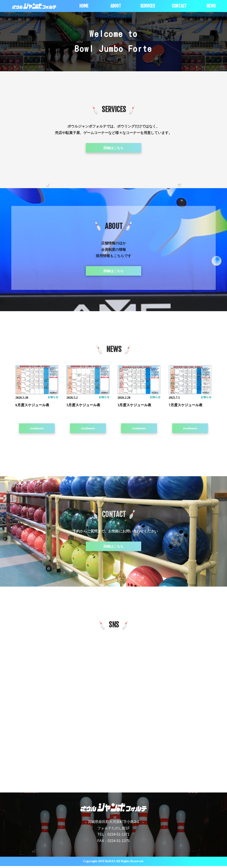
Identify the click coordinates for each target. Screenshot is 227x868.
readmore (37, 429)
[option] (23, 26)
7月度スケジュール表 (186, 406)
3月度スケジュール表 (134, 406)
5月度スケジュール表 (83, 406)
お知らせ (53, 398)
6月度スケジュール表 (32, 406)
